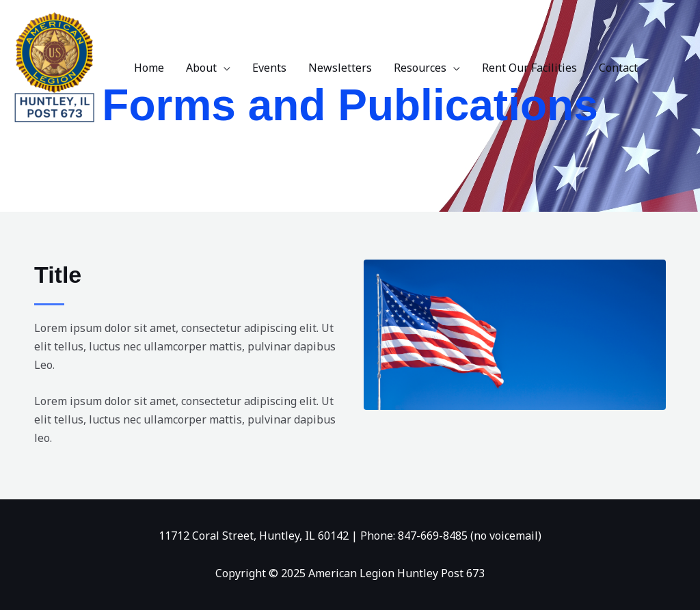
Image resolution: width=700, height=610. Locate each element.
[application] (224, 68)
